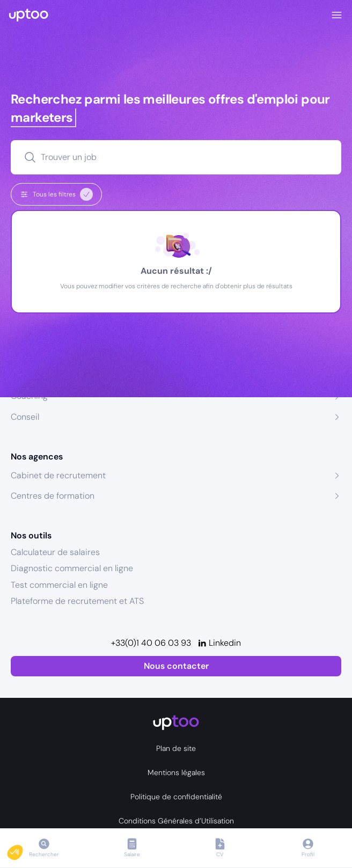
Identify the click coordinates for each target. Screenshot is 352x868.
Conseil (25, 417)
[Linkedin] (219, 643)
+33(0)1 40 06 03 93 (151, 643)
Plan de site (176, 748)
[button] (23, 850)
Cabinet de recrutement (58, 475)
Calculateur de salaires (55, 552)
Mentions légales (176, 772)
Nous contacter (176, 666)
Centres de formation (53, 496)
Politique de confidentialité (176, 797)
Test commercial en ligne (59, 585)
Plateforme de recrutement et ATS (77, 601)
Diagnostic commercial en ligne (72, 568)
